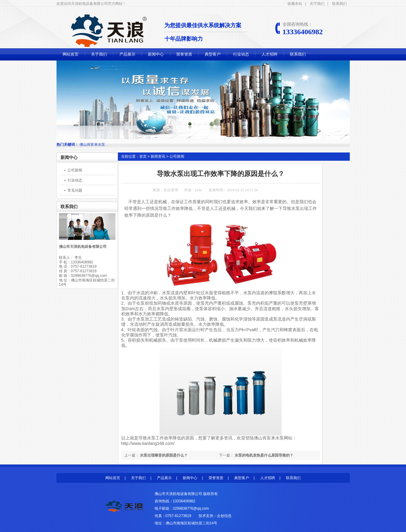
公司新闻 (75, 170)
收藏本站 (295, 4)
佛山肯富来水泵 (269, 438)
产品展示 (127, 54)
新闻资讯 (158, 156)
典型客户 (213, 54)
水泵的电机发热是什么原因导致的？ (264, 455)
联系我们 (339, 4)
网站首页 (71, 54)
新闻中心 (156, 54)
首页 (143, 156)
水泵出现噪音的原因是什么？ (164, 455)
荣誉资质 (184, 54)
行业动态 (241, 54)
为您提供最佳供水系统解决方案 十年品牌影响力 (206, 32)
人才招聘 (269, 54)
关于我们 (317, 4)
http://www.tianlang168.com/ (148, 443)
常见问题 (75, 190)
